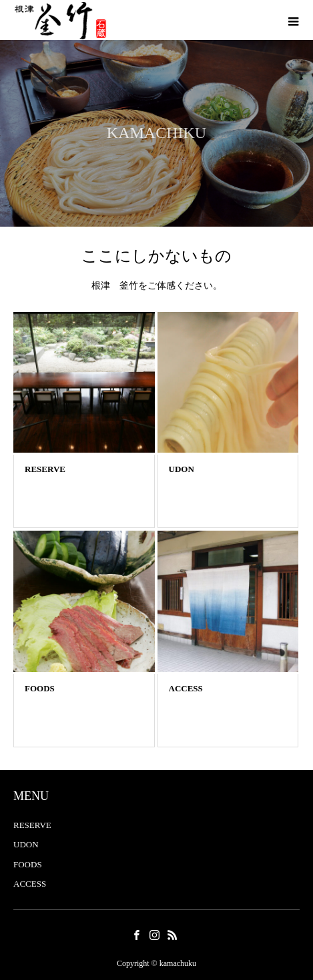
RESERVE (32, 825)
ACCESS (30, 884)
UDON (26, 844)
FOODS (28, 864)
